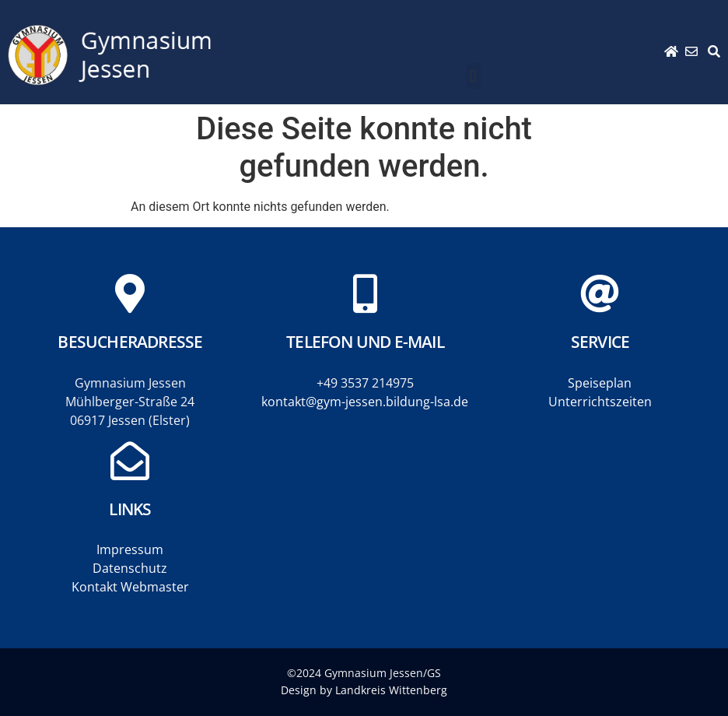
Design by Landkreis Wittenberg (364, 690)
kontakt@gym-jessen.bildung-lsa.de (365, 402)
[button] (473, 76)
